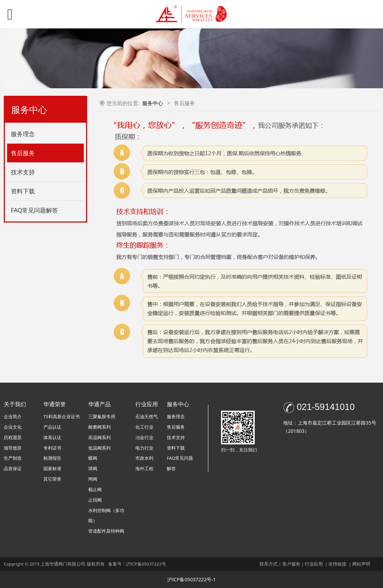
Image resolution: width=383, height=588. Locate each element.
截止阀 (95, 489)
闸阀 (93, 479)
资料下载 (23, 191)
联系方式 (269, 564)
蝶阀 (93, 458)
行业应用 (314, 564)
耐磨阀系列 (99, 427)
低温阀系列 (99, 448)
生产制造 (13, 458)
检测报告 (52, 458)
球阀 (93, 468)
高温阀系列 (99, 437)
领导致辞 (13, 448)
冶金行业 (144, 437)
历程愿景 (13, 437)
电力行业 (144, 448)
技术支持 (23, 172)
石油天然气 (147, 416)
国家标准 (52, 468)
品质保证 (13, 468)
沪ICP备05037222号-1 (191, 579)
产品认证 (52, 427)
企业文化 (13, 427)
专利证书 (52, 448)
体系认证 (52, 437)
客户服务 (291, 564)
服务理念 (23, 134)
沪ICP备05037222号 (147, 564)
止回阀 (95, 500)
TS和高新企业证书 (62, 416)
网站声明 (361, 564)
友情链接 (337, 564)
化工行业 (144, 427)
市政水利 (144, 458)
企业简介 (13, 416)
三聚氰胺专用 (102, 416)
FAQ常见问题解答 (34, 210)
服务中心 (153, 103)
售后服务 (23, 153)
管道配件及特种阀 (106, 531)
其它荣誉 (52, 479)
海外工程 (144, 468)
